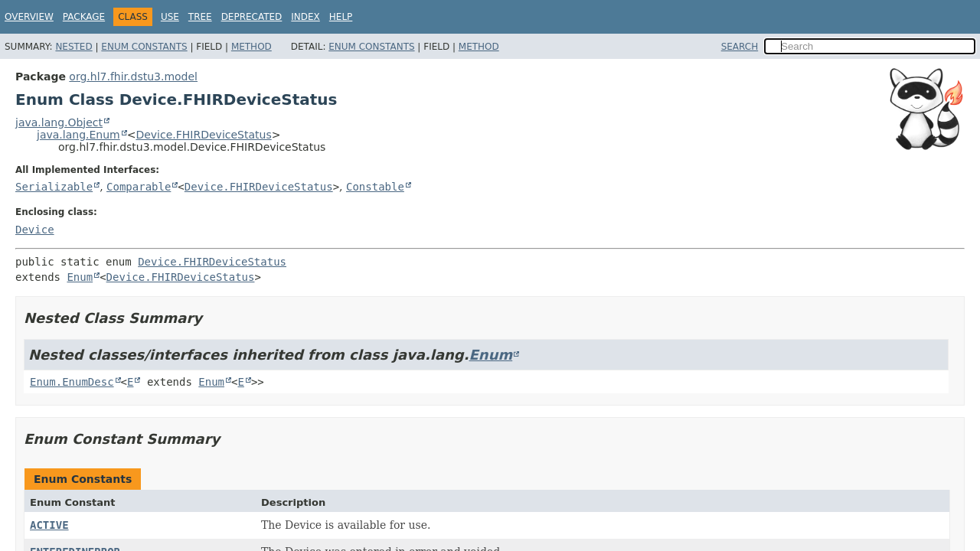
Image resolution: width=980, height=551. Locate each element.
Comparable (139, 187)
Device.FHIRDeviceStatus (203, 135)
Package (84, 17)
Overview (29, 17)
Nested (73, 47)
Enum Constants (144, 47)
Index (305, 17)
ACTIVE (49, 525)
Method (252, 47)
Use (170, 17)
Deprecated (252, 17)
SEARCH (740, 47)
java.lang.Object (59, 122)
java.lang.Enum (78, 135)
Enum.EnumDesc (72, 382)
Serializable (54, 187)
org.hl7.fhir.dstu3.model (133, 77)
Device (35, 230)
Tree (200, 17)
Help (341, 17)
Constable (375, 187)
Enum (80, 277)
